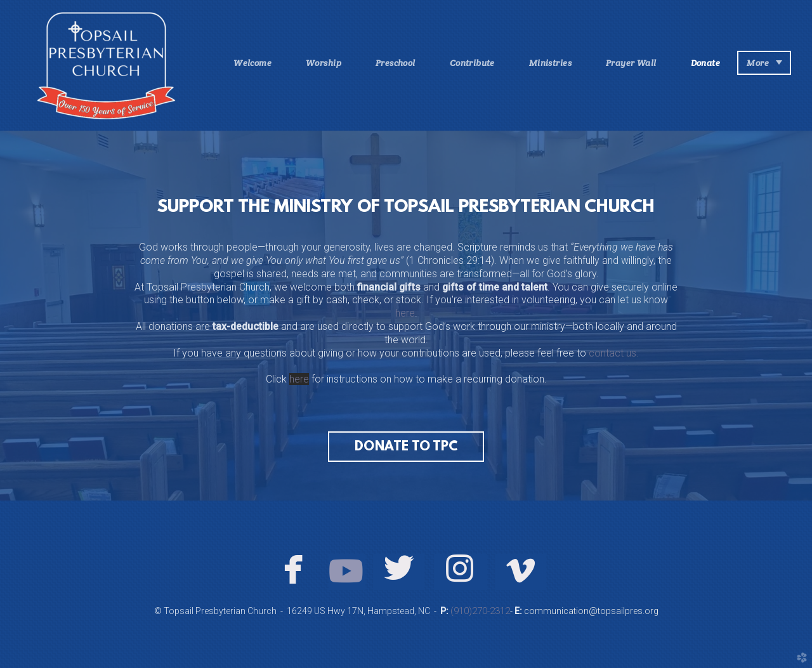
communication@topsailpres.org (590, 611)
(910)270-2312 (480, 611)
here (405, 313)
